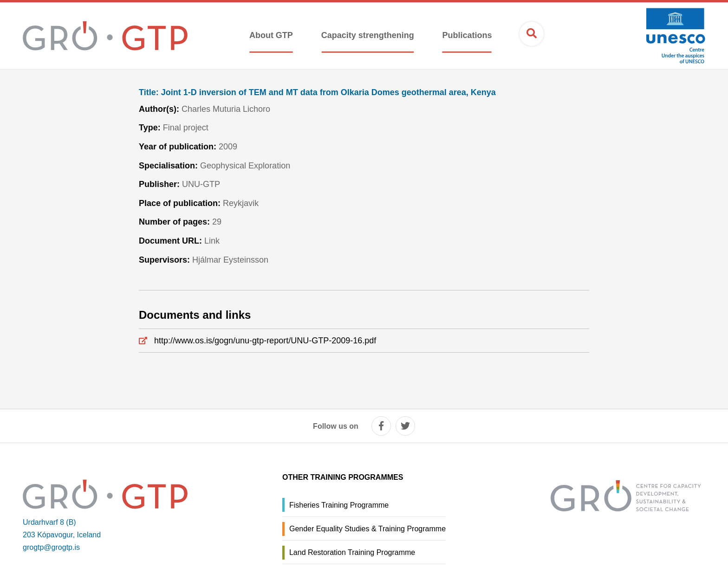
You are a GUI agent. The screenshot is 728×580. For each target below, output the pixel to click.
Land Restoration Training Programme (352, 552)
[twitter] (405, 426)
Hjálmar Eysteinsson (230, 260)
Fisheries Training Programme (339, 505)
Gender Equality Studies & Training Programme (367, 529)
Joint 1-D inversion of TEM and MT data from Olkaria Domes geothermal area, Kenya (317, 93)
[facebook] (381, 426)
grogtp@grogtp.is (51, 547)
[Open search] (532, 34)
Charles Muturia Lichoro (226, 109)
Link (212, 241)
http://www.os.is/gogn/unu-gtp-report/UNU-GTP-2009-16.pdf (265, 341)
